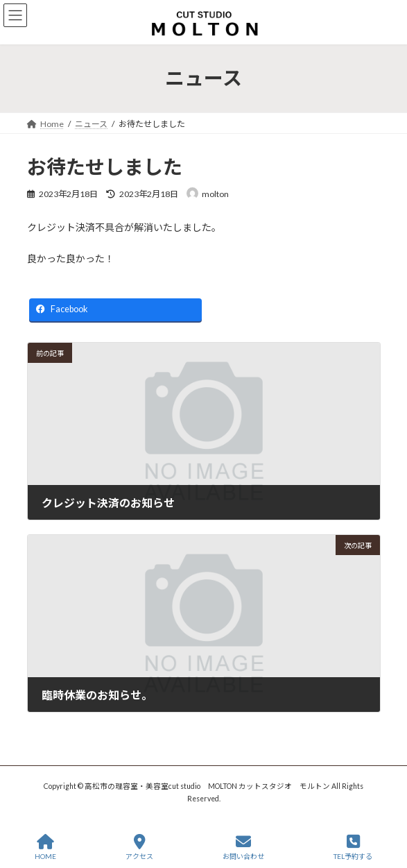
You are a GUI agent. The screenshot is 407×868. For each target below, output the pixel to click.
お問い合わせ (243, 847)
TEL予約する (353, 847)
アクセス (139, 847)
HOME (45, 847)
